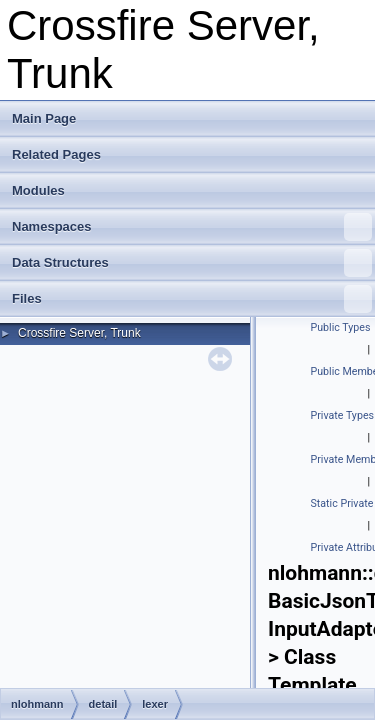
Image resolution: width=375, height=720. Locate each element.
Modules (38, 190)
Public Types (341, 327)
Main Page (44, 118)
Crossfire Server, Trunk (79, 333)
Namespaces (192, 227)
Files (192, 299)
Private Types (343, 415)
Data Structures (192, 263)
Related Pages (56, 154)
